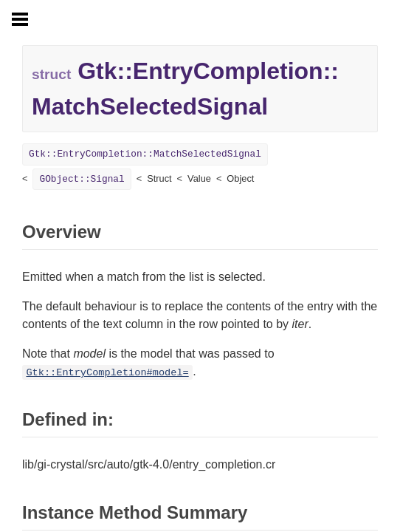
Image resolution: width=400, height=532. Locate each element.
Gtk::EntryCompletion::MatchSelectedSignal (145, 154)
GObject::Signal (82, 179)
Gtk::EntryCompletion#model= (107, 373)
